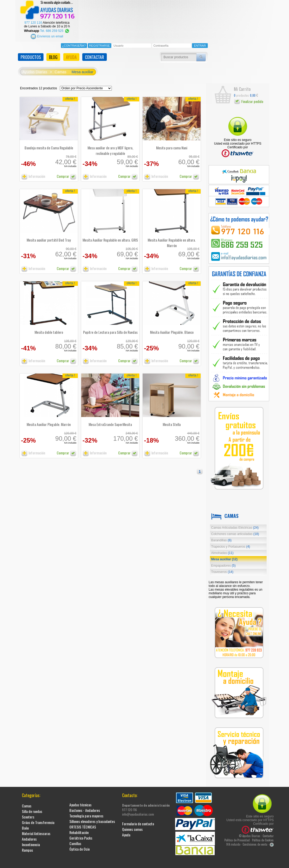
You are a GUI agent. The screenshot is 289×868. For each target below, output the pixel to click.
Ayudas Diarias (35, 68)
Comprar (67, 172)
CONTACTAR (95, 53)
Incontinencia (31, 841)
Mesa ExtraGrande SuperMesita (110, 421)
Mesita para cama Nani (172, 144)
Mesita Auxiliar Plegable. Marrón (49, 421)
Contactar (268, 832)
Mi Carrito (242, 85)
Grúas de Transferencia (38, 819)
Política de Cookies (263, 836)
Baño (25, 824)
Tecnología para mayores (86, 812)
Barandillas (221, 537)
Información (33, 172)
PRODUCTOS (31, 53)
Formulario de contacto (138, 820)
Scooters (28, 813)
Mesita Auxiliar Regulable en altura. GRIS (110, 236)
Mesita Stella (172, 421)
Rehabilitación (79, 829)
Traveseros (222, 568)
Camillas (75, 840)
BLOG (53, 53)
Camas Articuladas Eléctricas (235, 524)
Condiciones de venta (255, 841)
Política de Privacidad (237, 836)
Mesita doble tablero (49, 328)
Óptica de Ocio (80, 845)
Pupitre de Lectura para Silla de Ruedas (110, 328)
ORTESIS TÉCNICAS (83, 823)
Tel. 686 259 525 (55, 27)
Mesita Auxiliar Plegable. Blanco (172, 328)
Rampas (27, 846)
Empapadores (223, 562)
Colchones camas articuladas (235, 530)
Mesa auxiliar (82, 68)
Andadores (29, 835)
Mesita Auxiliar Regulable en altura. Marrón (172, 239)
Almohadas (222, 549)
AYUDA (71, 53)
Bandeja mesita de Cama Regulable (49, 144)
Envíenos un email (47, 32)
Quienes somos (132, 825)
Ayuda (126, 831)
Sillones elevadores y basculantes (92, 818)
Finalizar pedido (249, 98)
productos (241, 92)
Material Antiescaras (36, 830)
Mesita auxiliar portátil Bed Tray (49, 236)
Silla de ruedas (32, 808)
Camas (60, 68)
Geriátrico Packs (81, 834)
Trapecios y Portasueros (231, 543)
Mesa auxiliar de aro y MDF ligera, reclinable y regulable (110, 147)
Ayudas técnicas (80, 801)
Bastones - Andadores (85, 806)
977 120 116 (33, 19)
